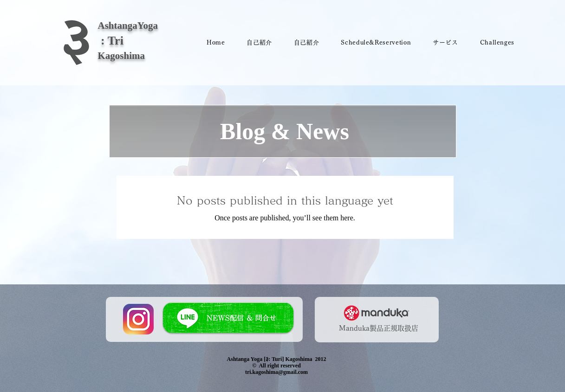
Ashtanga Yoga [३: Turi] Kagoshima (270, 359)
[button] (376, 43)
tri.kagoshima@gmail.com (276, 372)
